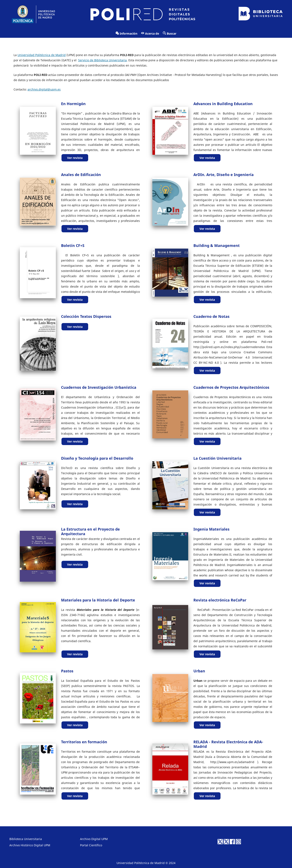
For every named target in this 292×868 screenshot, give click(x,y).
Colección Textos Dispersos (86, 316)
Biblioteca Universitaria (26, 839)
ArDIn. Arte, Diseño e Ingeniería (224, 175)
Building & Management (217, 245)
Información (127, 33)
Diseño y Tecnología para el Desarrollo (97, 458)
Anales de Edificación (81, 175)
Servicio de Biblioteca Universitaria (102, 60)
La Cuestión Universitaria (217, 458)
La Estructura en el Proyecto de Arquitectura (90, 531)
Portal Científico (91, 845)
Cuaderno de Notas (211, 316)
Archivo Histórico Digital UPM (30, 845)
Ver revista (75, 158)
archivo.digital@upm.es (44, 89)
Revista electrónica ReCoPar (220, 600)
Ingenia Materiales (211, 529)
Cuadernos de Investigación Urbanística (99, 387)
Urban (199, 671)
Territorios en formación (84, 742)
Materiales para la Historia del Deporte (98, 600)
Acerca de (150, 33)
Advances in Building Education (223, 104)
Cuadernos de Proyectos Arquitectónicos (231, 387)
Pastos (67, 671)
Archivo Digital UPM (94, 839)
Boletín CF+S (73, 245)
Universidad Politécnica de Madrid (42, 55)
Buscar (170, 33)
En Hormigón (73, 104)
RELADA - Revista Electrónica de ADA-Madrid (228, 744)
